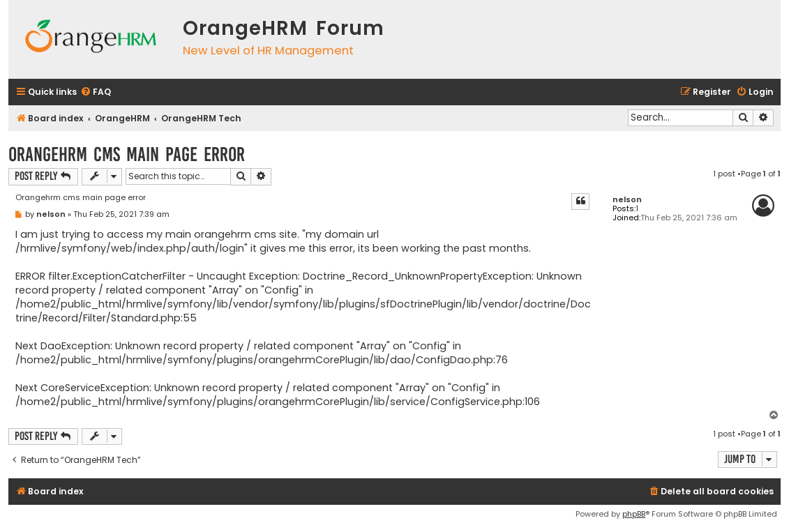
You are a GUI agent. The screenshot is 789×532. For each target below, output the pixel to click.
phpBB (634, 514)
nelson (627, 200)
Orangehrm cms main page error (127, 154)
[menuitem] (96, 92)
